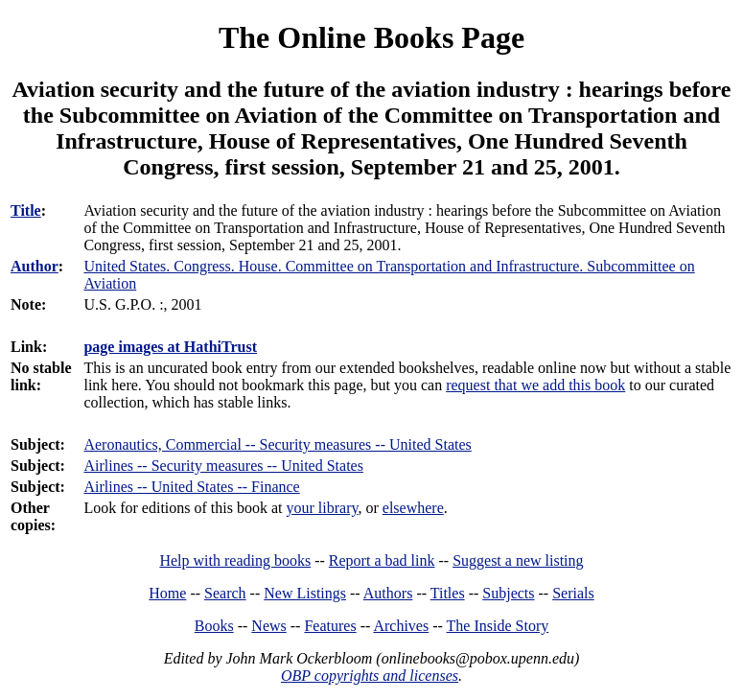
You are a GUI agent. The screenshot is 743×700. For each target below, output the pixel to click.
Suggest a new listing (518, 560)
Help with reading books (235, 560)
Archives (401, 626)
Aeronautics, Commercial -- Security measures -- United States (277, 444)
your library (323, 508)
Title (26, 210)
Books (214, 626)
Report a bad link (382, 560)
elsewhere (413, 508)
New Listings (305, 593)
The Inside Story (498, 626)
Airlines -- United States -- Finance (191, 487)
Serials (573, 593)
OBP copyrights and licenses (370, 676)
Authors (388, 593)
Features (330, 626)
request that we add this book (535, 385)
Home (167, 593)
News (268, 626)
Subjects (508, 593)
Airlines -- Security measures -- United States (223, 466)
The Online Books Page (371, 37)
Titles (448, 593)
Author (35, 266)
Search (225, 593)
